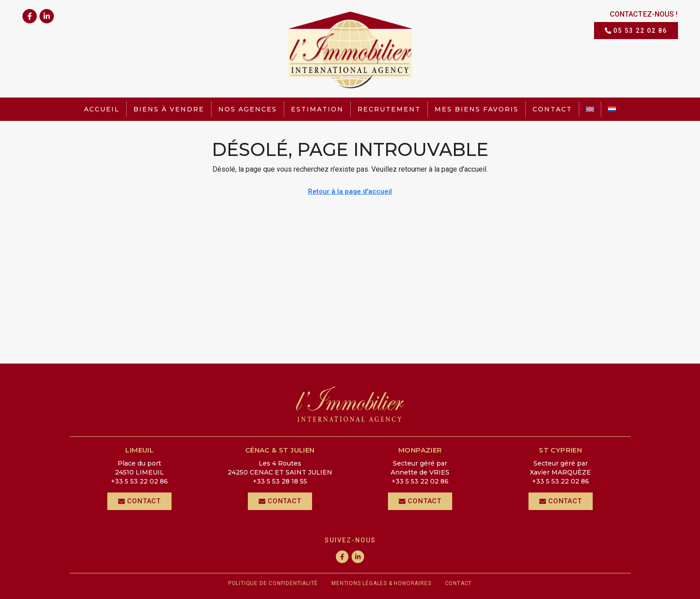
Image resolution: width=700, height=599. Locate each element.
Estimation (317, 109)
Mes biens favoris (477, 109)
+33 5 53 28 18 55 (280, 481)
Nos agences (248, 109)
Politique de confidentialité (273, 583)
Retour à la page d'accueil (350, 191)
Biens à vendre (169, 109)
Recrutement (389, 109)
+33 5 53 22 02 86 (139, 481)
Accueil (102, 109)
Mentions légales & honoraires (381, 583)
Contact (552, 109)
